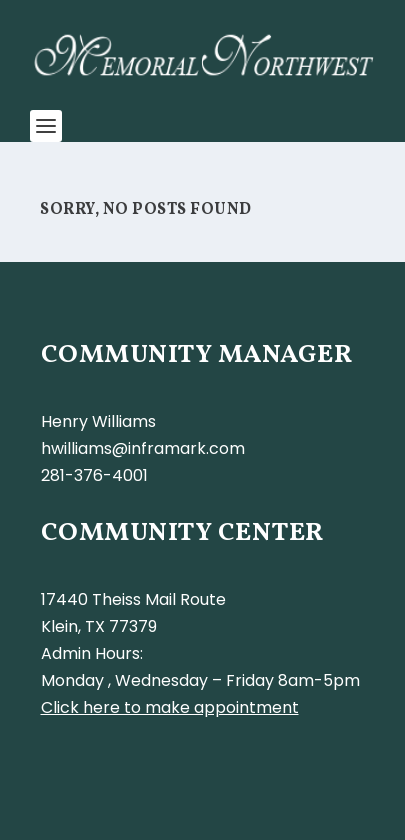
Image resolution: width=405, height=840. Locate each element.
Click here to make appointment (170, 707)
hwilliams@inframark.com (143, 448)
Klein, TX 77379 (99, 626)
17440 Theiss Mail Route (133, 599)
